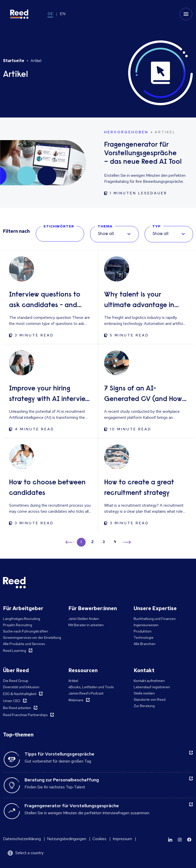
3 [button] (104, 542)
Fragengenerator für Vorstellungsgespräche (72, 806)
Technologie (144, 638)
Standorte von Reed (150, 700)
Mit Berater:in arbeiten (86, 625)
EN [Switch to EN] (63, 14)
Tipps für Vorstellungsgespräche (59, 754)
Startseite (14, 61)
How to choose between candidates (47, 488)
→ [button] (126, 543)
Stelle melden (144, 693)
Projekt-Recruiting (18, 625)
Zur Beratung (144, 706)
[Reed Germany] (19, 14)
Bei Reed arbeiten (17, 708)
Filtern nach (16, 231)
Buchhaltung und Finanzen (155, 619)
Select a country (29, 853)
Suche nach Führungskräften (26, 631)
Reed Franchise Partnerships (25, 715)
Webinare (76, 700)
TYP (156, 226)
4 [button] (115, 542)
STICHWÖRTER (59, 226)
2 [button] (92, 542)
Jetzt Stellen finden (84, 619)
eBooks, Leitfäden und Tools (91, 687)
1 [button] (81, 542)
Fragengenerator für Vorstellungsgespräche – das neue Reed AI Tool (143, 153)
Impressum (122, 839)
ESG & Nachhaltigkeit (20, 694)
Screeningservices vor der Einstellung (32, 638)
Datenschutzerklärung (22, 839)
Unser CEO (12, 701)
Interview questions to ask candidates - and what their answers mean (49, 301)
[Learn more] (170, 840)
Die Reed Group (16, 681)
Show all (106, 234)
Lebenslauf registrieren (152, 687)
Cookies (99, 839)
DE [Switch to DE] (50, 14)
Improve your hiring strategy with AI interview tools (50, 395)
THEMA (105, 226)
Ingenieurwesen (146, 625)
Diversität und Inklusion (21, 687)
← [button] (70, 541)
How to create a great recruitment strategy (139, 488)
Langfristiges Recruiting (22, 619)
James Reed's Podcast (86, 693)
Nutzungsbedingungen (67, 839)
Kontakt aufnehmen (149, 681)
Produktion (143, 631)
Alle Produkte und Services (24, 644)
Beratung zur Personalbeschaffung (62, 780)
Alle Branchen (145, 644)
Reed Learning (15, 651)
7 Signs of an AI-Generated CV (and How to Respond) (143, 395)
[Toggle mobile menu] (186, 14)
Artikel (73, 681)
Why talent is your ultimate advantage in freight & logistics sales (140, 301)
